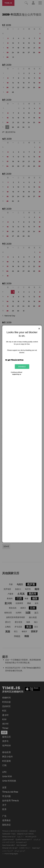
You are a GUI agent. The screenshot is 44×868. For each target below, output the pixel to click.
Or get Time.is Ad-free (14, 360)
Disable (22, 367)
